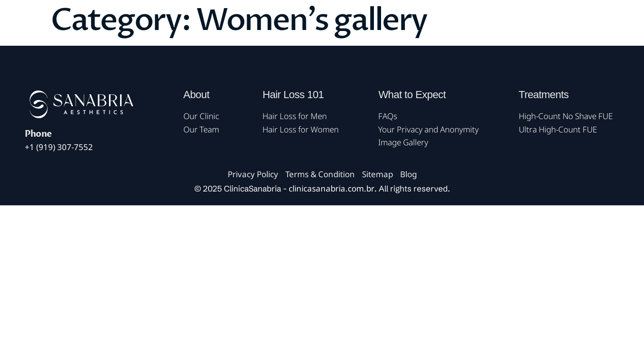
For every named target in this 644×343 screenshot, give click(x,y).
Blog (408, 174)
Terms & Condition (320, 174)
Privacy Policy (253, 174)
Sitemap (377, 174)
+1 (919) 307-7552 (59, 147)
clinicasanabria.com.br (332, 188)
